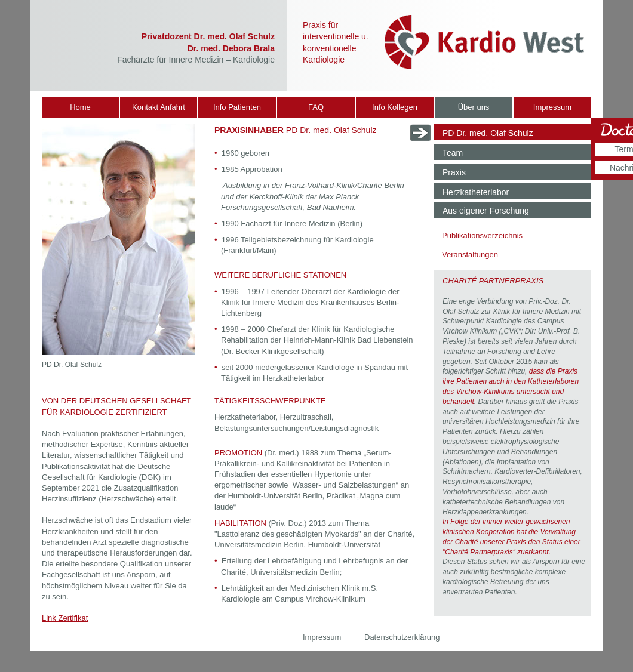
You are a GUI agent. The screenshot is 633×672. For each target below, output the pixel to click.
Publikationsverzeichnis (482, 235)
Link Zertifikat (65, 618)
